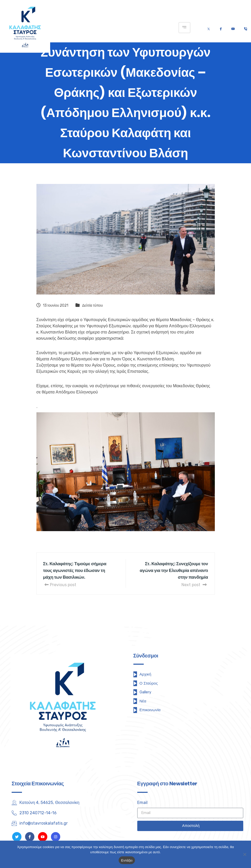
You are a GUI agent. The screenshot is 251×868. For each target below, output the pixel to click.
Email (142, 803)
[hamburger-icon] (184, 28)
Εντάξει (127, 860)
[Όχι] (245, 854)
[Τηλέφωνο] (245, 28)
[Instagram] (56, 837)
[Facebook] (221, 28)
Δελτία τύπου (92, 305)
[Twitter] (209, 28)
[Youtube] (233, 28)
